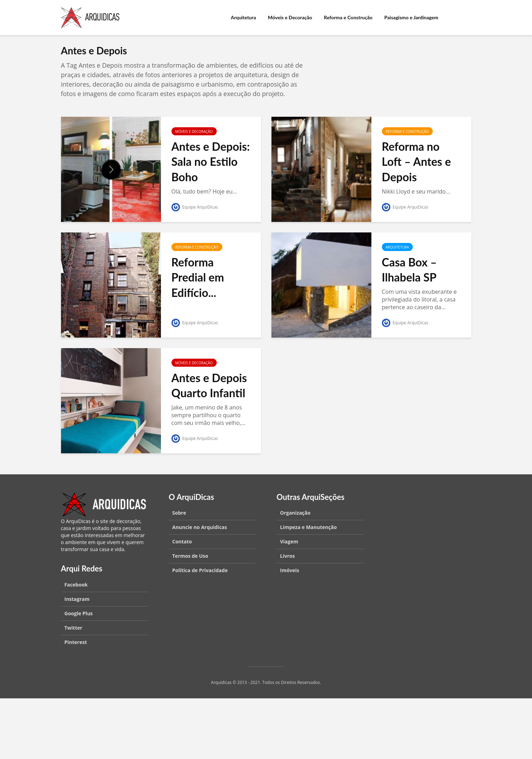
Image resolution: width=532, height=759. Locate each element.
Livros (288, 556)
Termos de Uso (190, 556)
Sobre (179, 513)
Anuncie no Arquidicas (200, 527)
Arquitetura (243, 17)
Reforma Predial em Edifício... (198, 277)
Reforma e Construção (348, 17)
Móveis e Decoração (290, 17)
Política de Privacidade (200, 570)
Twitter (73, 628)
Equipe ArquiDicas (195, 207)
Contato (182, 541)
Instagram (77, 599)
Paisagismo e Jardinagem (411, 17)
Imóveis (290, 570)
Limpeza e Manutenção (309, 527)
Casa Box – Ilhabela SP (409, 270)
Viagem (289, 541)
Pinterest (76, 642)
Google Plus (79, 613)
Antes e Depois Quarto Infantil (209, 385)
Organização (295, 513)
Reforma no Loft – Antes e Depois (416, 162)
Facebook (76, 585)
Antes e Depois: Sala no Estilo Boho (211, 162)
